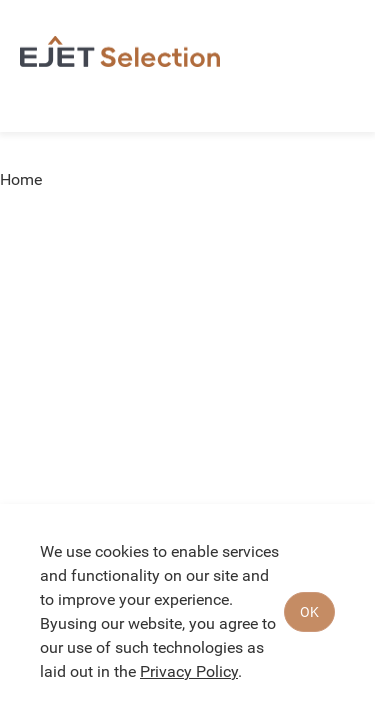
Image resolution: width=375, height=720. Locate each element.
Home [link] (21, 180)
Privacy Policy (189, 671)
